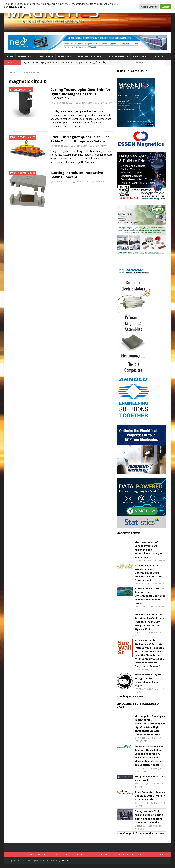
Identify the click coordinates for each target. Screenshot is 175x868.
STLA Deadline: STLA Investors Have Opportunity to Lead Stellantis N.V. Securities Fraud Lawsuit (149, 573)
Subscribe (63, 56)
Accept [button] (166, 7)
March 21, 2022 (61, 146)
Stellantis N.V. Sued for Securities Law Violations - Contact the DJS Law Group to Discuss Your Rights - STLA (149, 622)
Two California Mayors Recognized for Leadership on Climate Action (148, 680)
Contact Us (158, 56)
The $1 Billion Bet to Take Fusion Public (150, 778)
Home (10, 56)
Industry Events (116, 56)
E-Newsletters (45, 56)
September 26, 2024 (64, 103)
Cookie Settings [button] (149, 7)
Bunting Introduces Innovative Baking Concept (77, 175)
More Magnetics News (130, 696)
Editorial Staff (86, 103)
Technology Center (88, 56)
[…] (84, 126)
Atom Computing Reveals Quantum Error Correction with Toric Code (150, 796)
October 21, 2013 (62, 182)
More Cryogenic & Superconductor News (140, 833)
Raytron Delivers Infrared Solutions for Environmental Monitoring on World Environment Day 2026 (150, 596)
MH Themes (66, 861)
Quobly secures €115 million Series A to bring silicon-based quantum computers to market (149, 817)
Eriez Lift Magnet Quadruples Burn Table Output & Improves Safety (80, 139)
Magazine (23, 56)
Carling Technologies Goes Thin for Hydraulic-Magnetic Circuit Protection (80, 94)
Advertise (139, 56)
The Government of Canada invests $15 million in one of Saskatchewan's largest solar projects (149, 550)
